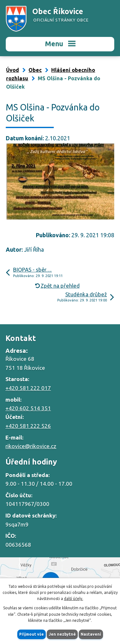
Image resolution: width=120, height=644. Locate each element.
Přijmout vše (32, 634)
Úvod (12, 70)
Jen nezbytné (62, 634)
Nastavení (91, 634)
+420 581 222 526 (28, 426)
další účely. (74, 599)
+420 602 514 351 (28, 408)
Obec (35, 70)
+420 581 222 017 (28, 388)
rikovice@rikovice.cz (31, 446)
